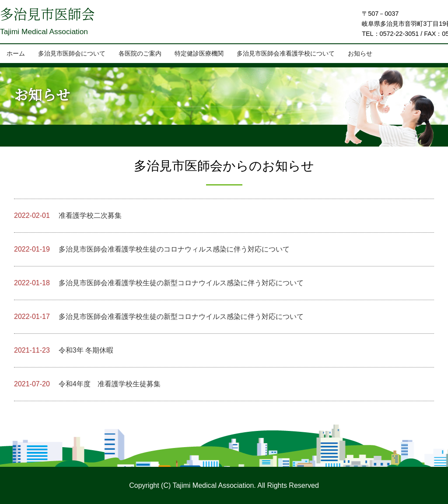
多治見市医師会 (49, 16)
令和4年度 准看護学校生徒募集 (87, 384)
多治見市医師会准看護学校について (286, 54)
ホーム (16, 54)
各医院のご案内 (140, 54)
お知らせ (360, 54)
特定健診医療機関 (199, 54)
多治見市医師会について (72, 54)
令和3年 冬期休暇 (64, 350)
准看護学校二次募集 (68, 215)
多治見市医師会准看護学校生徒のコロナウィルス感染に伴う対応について (152, 249)
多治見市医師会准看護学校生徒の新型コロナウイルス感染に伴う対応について (159, 283)
